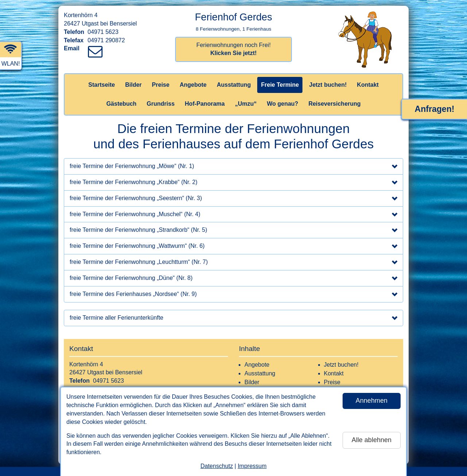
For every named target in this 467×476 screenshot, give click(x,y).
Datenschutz (217, 466)
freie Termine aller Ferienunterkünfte (233, 319)
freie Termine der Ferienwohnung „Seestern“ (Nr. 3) (233, 199)
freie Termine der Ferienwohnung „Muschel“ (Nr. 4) (233, 215)
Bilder (133, 85)
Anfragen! (435, 109)
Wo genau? (282, 104)
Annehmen (372, 401)
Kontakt (368, 85)
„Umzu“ (246, 104)
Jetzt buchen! (328, 85)
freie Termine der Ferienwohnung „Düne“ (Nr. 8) (233, 279)
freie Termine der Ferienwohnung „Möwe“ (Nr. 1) (233, 167)
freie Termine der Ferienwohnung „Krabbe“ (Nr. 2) (233, 183)
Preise (161, 85)
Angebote (193, 85)
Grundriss (161, 104)
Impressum (252, 466)
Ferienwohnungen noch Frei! (233, 49)
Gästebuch (121, 104)
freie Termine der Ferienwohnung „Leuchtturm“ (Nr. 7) (233, 263)
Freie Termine (280, 85)
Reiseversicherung (334, 104)
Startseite (102, 85)
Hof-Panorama (205, 104)
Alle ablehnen (372, 440)
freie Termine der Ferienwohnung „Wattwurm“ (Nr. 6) (233, 247)
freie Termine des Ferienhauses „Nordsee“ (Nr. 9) (233, 295)
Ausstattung (234, 85)
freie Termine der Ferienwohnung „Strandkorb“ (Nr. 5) (233, 231)
